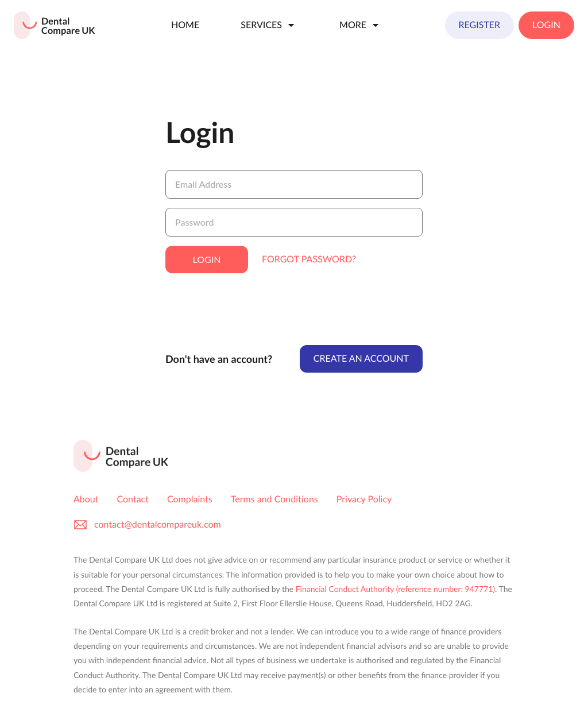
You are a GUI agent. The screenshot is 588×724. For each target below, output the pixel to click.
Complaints (190, 499)
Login (546, 25)
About (86, 499)
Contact (133, 499)
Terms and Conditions (274, 499)
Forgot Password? (309, 259)
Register (480, 25)
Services (269, 25)
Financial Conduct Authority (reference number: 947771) (395, 589)
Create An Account (361, 359)
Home (185, 25)
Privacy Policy (364, 499)
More (361, 25)
